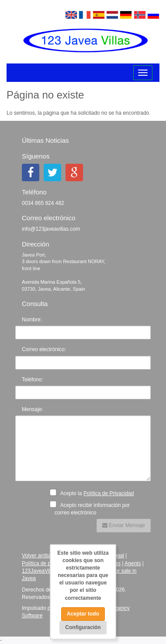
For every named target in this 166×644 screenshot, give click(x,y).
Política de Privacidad (109, 493)
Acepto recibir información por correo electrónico (92, 508)
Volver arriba (36, 556)
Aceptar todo (83, 614)
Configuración (83, 627)
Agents (133, 563)
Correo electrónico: (44, 349)
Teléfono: (33, 380)
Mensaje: (33, 409)
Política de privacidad (47, 563)
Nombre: (32, 320)
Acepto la (94, 493)
